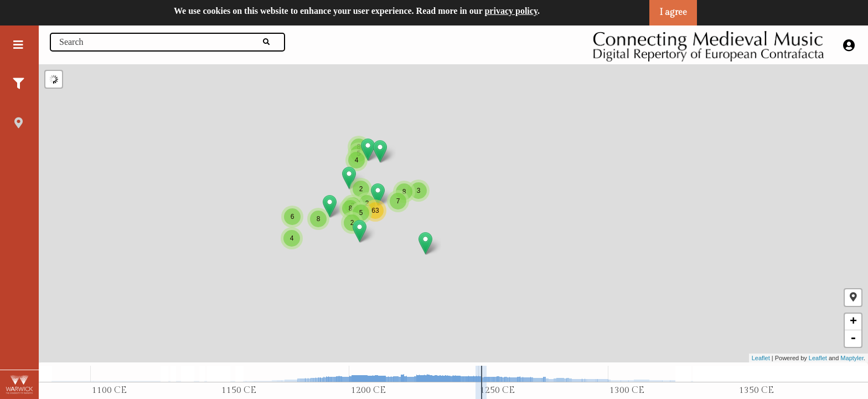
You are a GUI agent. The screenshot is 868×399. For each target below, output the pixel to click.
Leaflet (761, 358)
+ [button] (853, 322)
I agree (673, 12)
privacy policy (511, 11)
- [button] (853, 339)
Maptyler (852, 358)
